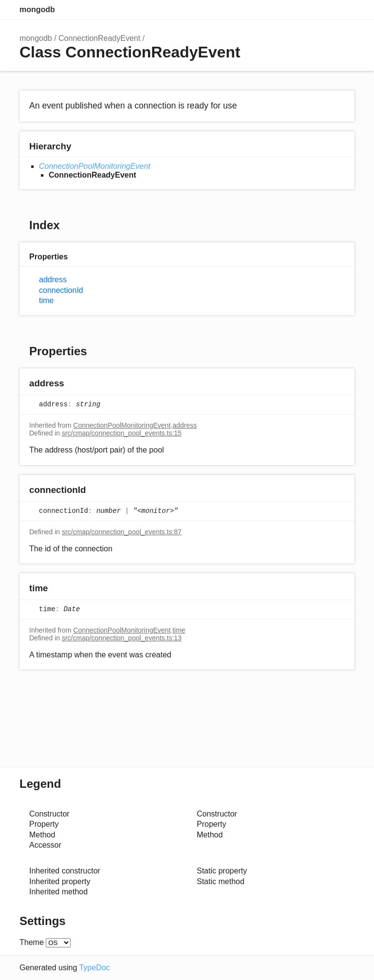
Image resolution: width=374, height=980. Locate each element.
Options (325, 10)
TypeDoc (94, 968)
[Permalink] (74, 384)
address (53, 280)
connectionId (61, 290)
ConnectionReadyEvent (99, 38)
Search (306, 10)
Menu (345, 10)
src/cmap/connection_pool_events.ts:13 (122, 638)
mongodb (37, 9)
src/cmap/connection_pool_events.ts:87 (122, 532)
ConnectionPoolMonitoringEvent (95, 166)
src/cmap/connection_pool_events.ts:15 (122, 433)
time (46, 300)
